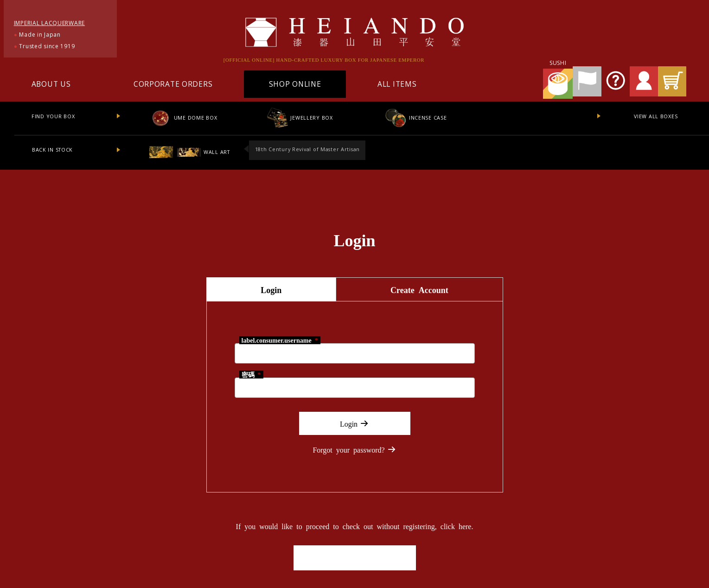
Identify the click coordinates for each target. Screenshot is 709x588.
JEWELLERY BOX (299, 118)
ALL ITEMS (397, 84)
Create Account (419, 289)
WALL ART (189, 152)
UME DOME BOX (183, 118)
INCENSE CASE (415, 118)
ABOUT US (51, 84)
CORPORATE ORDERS (173, 84)
